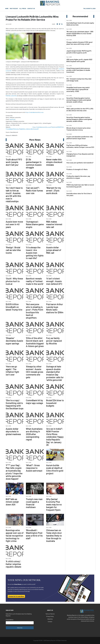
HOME (7, 8)
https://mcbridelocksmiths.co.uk (34, 112)
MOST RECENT (14, 8)
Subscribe (20, 628)
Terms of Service (50, 614)
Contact (50, 622)
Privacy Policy (50, 616)
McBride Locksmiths (11, 96)
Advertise (50, 619)
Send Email (12, 119)
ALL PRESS (23, 8)
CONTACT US (31, 8)
